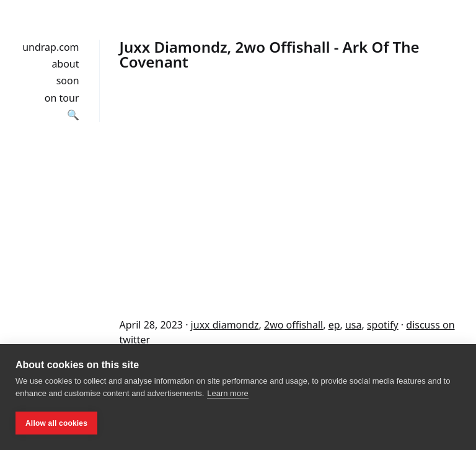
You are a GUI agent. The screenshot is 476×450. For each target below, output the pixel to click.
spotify (383, 325)
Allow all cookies (56, 423)
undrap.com (51, 47)
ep (334, 325)
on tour (62, 98)
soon (68, 81)
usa (354, 325)
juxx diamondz (225, 325)
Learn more (227, 393)
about (65, 64)
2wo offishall (293, 325)
